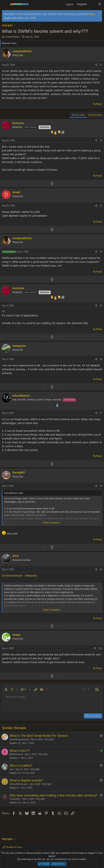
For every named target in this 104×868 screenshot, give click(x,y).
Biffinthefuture (16, 754)
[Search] (100, 4)
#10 (100, 648)
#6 (101, 359)
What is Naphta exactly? (26, 780)
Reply (99, 104)
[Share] (96, 65)
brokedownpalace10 (19, 739)
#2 (101, 140)
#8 (101, 486)
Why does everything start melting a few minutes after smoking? (53, 795)
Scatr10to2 (15, 799)
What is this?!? (20, 751)
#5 (101, 306)
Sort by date (78, 115)
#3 (101, 206)
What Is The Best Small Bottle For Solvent (38, 736)
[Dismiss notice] (99, 14)
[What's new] (92, 4)
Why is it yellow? (21, 766)
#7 (101, 413)
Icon (12, 769)
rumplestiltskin (12, 37)
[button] (6, 689)
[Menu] (5, 4)
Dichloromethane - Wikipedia (19, 576)
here (92, 14)
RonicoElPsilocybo (19, 784)
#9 (101, 569)
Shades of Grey (12, 847)
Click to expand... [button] (52, 523)
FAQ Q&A (49, 739)
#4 (101, 252)
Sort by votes (95, 115)
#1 (101, 65)
